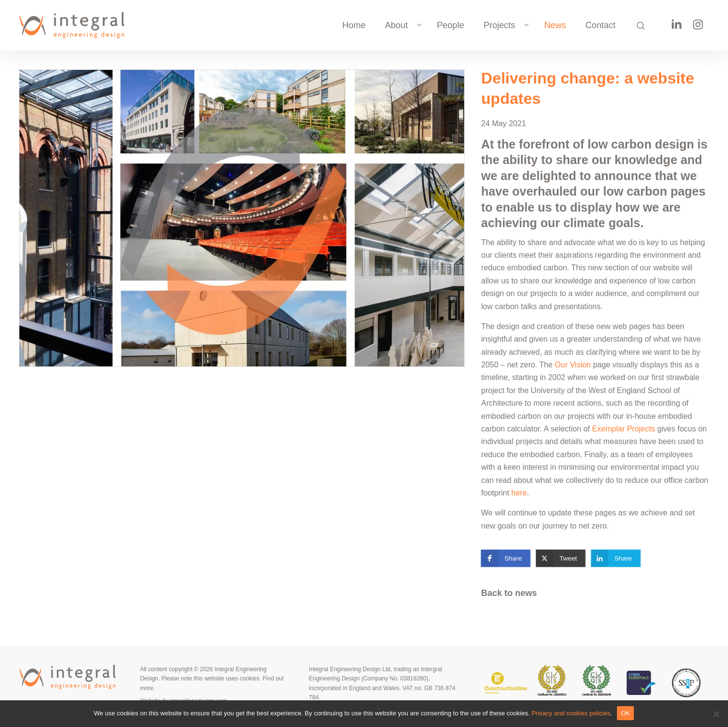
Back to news (509, 593)
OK (625, 713)
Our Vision (573, 365)
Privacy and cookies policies (571, 713)
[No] (716, 714)
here (519, 493)
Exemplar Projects (624, 429)
